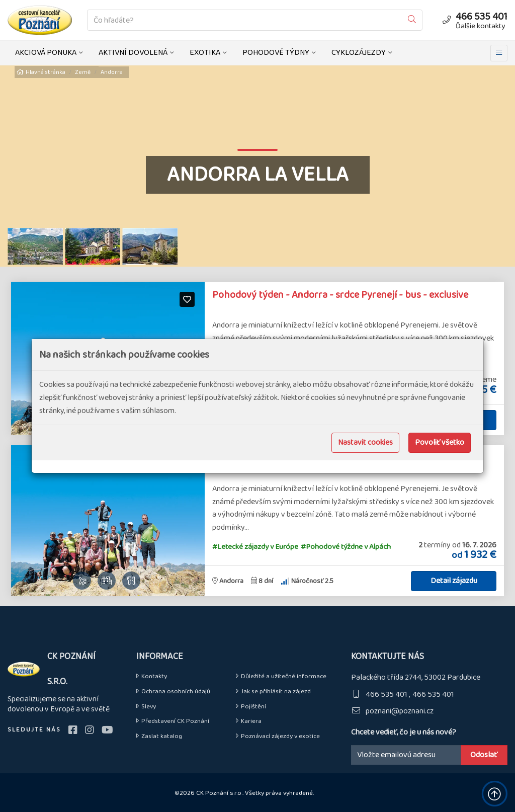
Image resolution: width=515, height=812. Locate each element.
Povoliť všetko (440, 442)
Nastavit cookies (365, 442)
